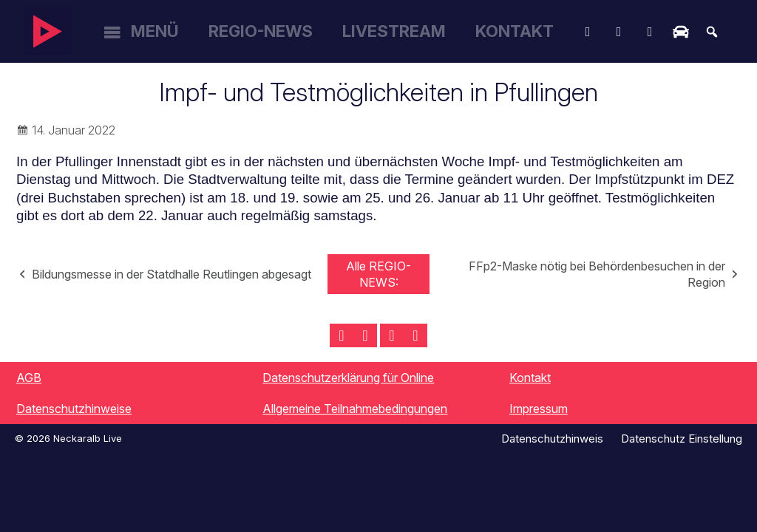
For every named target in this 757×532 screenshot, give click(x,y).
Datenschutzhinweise (74, 409)
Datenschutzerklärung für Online (348, 378)
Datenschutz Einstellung (682, 439)
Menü (155, 31)
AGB (29, 378)
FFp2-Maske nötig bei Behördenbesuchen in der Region (597, 274)
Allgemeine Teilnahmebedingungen (355, 409)
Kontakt (515, 31)
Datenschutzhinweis (552, 439)
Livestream (394, 31)
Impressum (539, 409)
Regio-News (261, 31)
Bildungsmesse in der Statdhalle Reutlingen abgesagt (172, 274)
